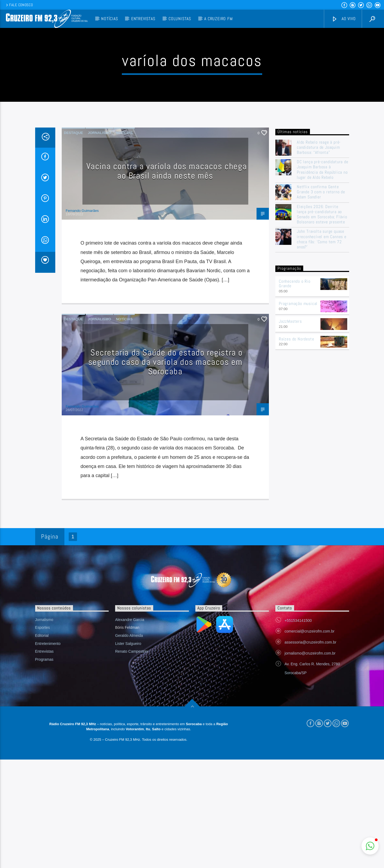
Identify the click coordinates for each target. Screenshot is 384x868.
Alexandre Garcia (130, 728)
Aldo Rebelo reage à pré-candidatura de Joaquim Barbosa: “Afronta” (319, 256)
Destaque (73, 241)
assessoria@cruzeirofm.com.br (310, 751)
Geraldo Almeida (129, 744)
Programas (44, 768)
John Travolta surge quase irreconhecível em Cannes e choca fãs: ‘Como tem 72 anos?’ (322, 348)
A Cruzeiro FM (218, 19)
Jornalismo (99, 241)
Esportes (43, 736)
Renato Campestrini (132, 760)
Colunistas (180, 19)
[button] (370, 846)
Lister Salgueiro (128, 752)
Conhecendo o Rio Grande (295, 392)
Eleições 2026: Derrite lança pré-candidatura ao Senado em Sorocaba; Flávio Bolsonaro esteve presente (322, 323)
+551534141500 (298, 729)
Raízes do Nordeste (296, 447)
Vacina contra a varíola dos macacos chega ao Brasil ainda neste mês (167, 279)
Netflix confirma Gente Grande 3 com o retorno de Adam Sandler (321, 300)
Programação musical (298, 412)
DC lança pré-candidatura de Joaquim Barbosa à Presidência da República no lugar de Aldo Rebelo (323, 278)
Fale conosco (19, 5)
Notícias (109, 19)
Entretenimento (48, 752)
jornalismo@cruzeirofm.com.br (310, 762)
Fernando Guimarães (82, 319)
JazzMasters (290, 430)
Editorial (42, 744)
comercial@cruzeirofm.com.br (309, 740)
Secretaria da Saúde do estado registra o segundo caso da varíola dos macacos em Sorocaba (166, 470)
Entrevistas (143, 19)
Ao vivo (344, 19)
